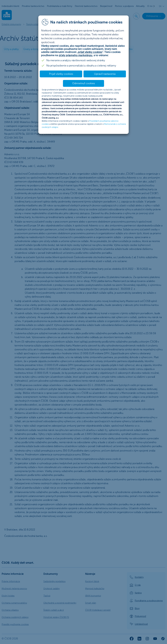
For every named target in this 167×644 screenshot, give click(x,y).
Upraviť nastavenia (105, 74)
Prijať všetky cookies (61, 74)
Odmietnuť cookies (84, 83)
